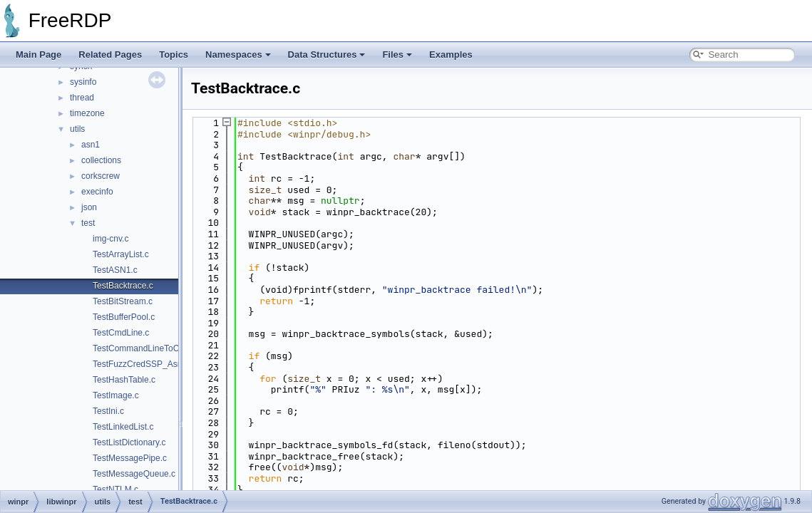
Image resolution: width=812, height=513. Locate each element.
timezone (87, 113)
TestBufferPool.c (124, 317)
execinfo (97, 192)
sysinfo (83, 82)
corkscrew (101, 176)
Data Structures (327, 55)
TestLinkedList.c (123, 427)
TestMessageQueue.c (134, 474)
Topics (174, 55)
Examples (451, 55)
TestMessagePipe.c (130, 458)
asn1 (91, 145)
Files (397, 55)
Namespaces (238, 55)
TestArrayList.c (121, 254)
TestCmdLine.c (121, 333)
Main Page (38, 55)
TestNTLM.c (115, 489)
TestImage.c (116, 395)
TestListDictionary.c (129, 442)
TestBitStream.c (123, 301)
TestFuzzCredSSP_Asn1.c (143, 364)
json (89, 207)
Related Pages (110, 55)
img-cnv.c (111, 239)
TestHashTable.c (124, 380)
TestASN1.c (115, 270)
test (88, 223)
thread (82, 98)
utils (77, 129)
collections (101, 160)
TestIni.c (108, 411)
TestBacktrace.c (123, 286)
